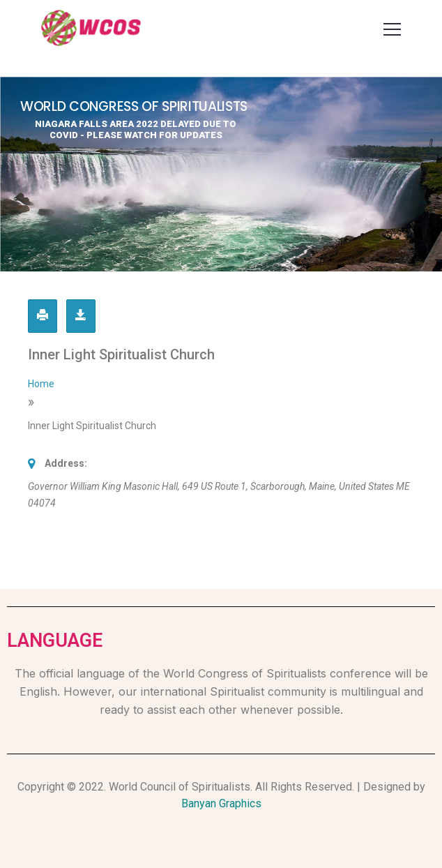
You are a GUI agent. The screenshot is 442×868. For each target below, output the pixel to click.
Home (41, 384)
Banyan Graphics (221, 803)
